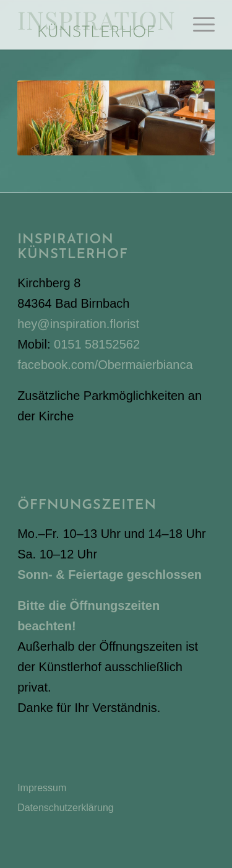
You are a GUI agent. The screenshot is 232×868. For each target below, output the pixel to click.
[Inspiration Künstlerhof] (96, 25)
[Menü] (198, 25)
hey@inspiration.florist (78, 324)
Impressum (42, 788)
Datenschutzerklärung (66, 808)
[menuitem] (198, 25)
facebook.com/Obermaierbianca (105, 365)
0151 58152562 (97, 344)
